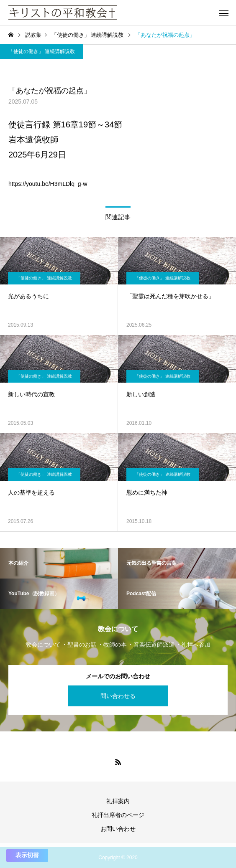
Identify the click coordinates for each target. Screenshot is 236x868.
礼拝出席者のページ (118, 815)
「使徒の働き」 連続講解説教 (42, 51)
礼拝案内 (118, 801)
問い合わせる (118, 696)
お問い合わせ (118, 829)
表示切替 (27, 855)
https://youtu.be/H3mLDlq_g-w (48, 184)
